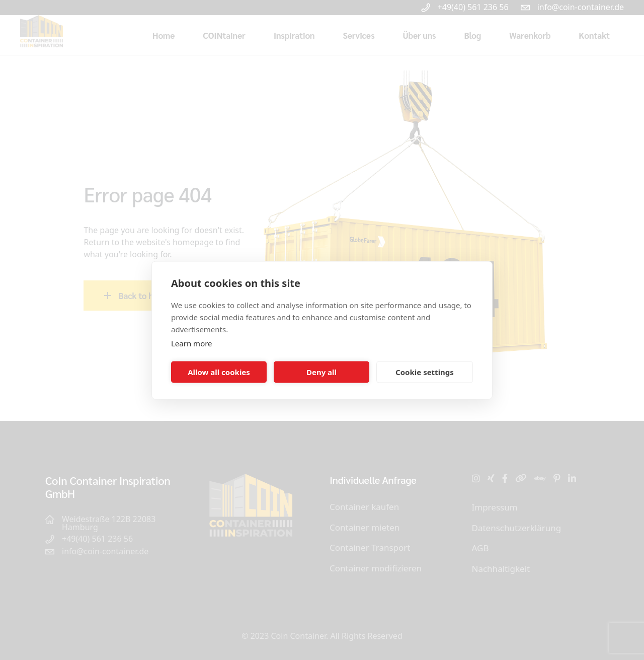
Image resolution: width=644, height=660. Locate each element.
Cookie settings (425, 372)
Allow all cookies (219, 372)
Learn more (192, 343)
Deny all (321, 372)
